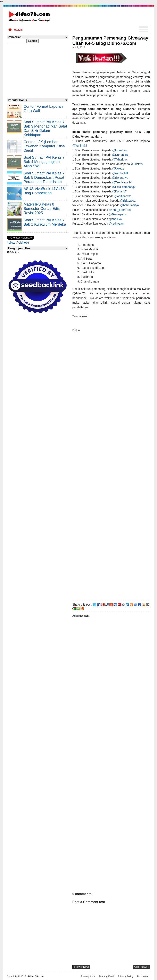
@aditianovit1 (123, 196)
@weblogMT (121, 173)
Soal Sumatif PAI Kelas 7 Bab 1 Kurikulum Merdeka (45, 222)
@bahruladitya (130, 205)
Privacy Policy (126, 977)
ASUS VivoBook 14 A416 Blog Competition (44, 191)
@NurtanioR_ (121, 155)
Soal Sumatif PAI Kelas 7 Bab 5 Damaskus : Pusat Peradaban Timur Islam (44, 177)
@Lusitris (137, 164)
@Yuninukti (80, 146)
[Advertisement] (111, 466)
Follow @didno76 (18, 243)
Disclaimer (143, 977)
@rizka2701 (128, 201)
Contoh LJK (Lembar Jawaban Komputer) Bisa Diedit (44, 146)
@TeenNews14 (122, 182)
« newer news (81, 967)
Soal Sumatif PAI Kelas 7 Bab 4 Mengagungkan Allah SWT (44, 162)
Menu (144, 29)
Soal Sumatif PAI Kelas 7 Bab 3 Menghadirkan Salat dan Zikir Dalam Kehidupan (45, 128)
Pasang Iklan (88, 977)
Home (18, 30)
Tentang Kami (106, 977)
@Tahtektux (120, 159)
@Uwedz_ (119, 168)
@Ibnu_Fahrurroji (120, 210)
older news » (142, 967)
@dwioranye (120, 178)
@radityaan (117, 224)
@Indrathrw (120, 150)
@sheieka (115, 219)
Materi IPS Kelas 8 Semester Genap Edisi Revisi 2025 (42, 209)
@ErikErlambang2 (124, 187)
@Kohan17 (120, 191)
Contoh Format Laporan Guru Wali (43, 109)
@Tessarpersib (118, 214)
